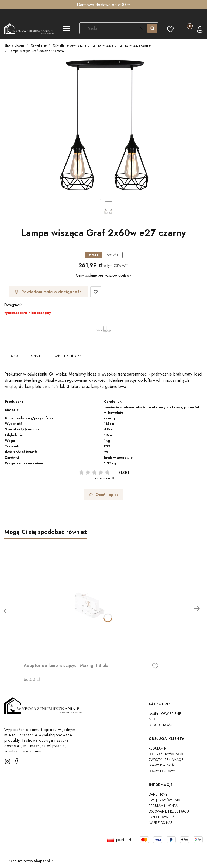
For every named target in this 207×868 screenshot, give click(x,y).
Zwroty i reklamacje (166, 760)
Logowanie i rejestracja (169, 811)
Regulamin (158, 748)
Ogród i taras (161, 725)
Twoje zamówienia (164, 800)
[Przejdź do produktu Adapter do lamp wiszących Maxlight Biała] (91, 600)
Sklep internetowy (29, 861)
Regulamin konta (163, 806)
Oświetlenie (39, 45)
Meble (154, 719)
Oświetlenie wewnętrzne (70, 45)
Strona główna (14, 45)
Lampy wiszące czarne (135, 45)
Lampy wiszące (103, 45)
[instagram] (8, 761)
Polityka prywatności (167, 754)
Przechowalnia (162, 817)
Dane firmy (158, 794)
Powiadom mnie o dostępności (48, 292)
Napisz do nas (161, 823)
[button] (67, 29)
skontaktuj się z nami (23, 751)
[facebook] (17, 761)
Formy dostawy (162, 771)
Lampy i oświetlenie (165, 714)
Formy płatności (163, 765)
